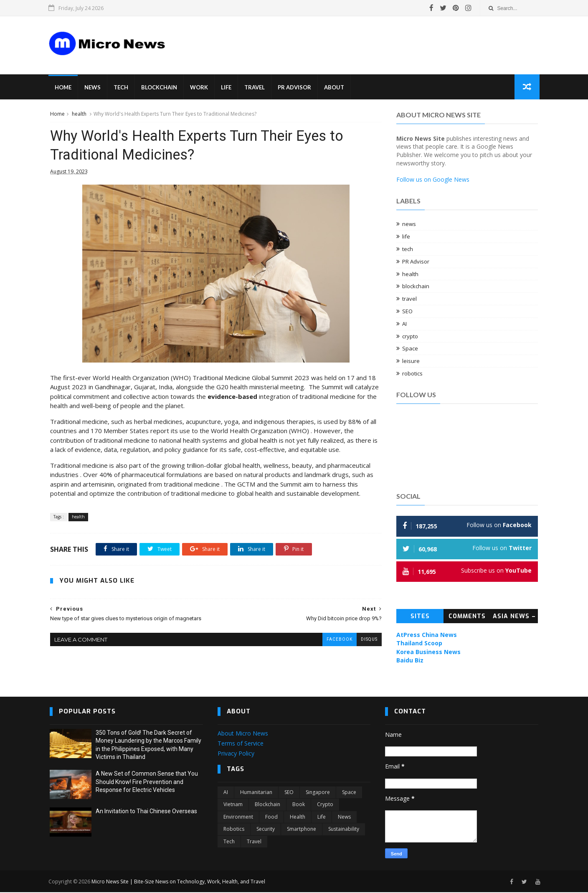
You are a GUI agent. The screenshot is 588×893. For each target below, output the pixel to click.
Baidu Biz (410, 661)
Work (200, 88)
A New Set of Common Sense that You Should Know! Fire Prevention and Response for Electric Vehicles (147, 783)
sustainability (344, 830)
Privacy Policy (236, 754)
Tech (122, 88)
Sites (420, 617)
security (266, 830)
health (79, 114)
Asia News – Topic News (515, 618)
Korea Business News (429, 652)
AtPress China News (427, 635)
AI (405, 324)
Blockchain (160, 88)
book (299, 805)
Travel (256, 88)
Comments (468, 617)
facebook (333, 641)
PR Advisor (296, 88)
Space (411, 349)
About (335, 88)
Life (227, 88)
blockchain (416, 287)
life (407, 237)
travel (410, 299)
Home (64, 88)
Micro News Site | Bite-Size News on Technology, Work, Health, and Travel (180, 882)
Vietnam (233, 805)
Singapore (318, 793)
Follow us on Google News (433, 180)
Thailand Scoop (420, 643)
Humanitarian (256, 793)
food (271, 817)
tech (408, 249)
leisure (411, 361)
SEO (408, 312)
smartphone (302, 830)
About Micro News (243, 734)
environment (238, 817)
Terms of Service (241, 744)
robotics (413, 374)
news (409, 225)
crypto (411, 337)
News (94, 88)
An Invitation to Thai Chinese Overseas (146, 812)
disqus (363, 641)
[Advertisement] (332, 39)
